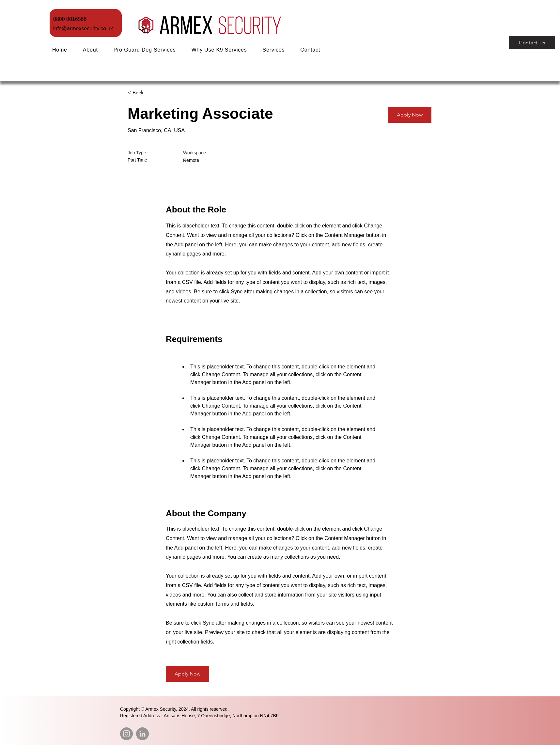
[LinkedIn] (142, 734)
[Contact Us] (532, 42)
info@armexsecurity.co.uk (83, 29)
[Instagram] (126, 734)
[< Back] (151, 93)
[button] (274, 50)
